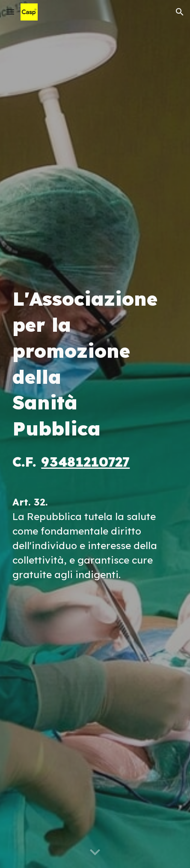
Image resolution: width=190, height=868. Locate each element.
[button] (10, 12)
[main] (95, 434)
